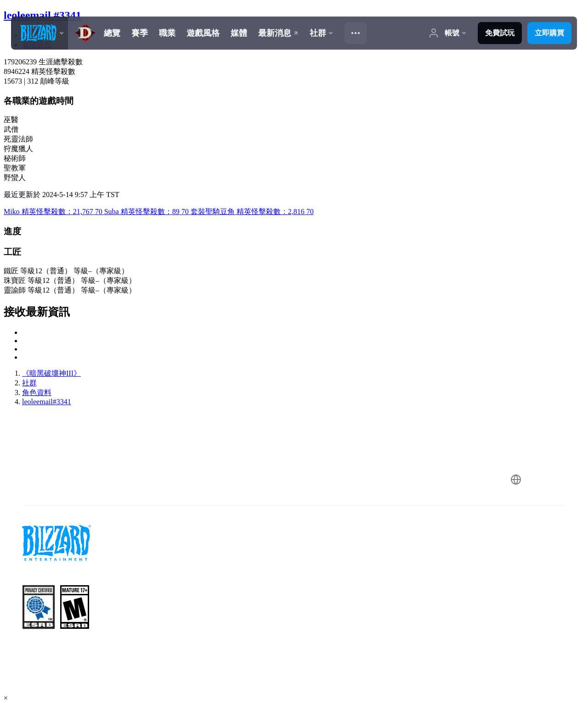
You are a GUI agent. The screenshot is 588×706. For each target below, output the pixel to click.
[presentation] (40, 33)
